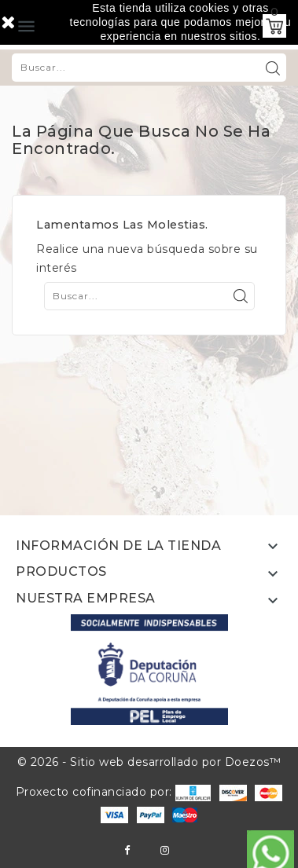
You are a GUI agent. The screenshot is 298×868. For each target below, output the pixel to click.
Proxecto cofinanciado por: (114, 792)
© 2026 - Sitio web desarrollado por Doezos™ (149, 762)
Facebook (127, 850)
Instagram (165, 850)
